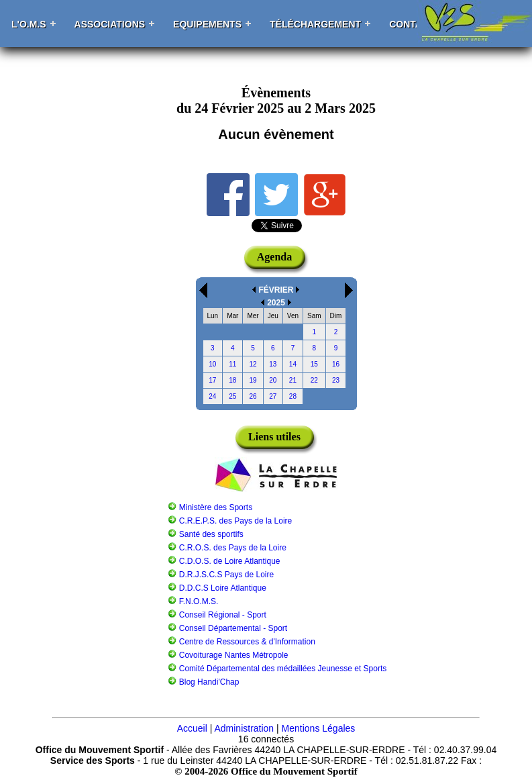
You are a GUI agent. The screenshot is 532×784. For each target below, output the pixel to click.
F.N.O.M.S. (199, 601)
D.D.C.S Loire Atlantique (223, 588)
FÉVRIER (276, 290)
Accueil (192, 728)
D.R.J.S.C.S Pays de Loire (226, 575)
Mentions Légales (319, 728)
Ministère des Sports (216, 507)
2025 (276, 303)
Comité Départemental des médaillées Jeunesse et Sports (283, 669)
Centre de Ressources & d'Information (247, 642)
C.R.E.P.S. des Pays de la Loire (236, 521)
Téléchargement (315, 24)
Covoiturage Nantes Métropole (234, 655)
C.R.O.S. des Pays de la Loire (233, 548)
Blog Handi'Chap (209, 682)
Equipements (207, 24)
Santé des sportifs (211, 534)
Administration (244, 728)
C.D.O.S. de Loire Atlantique (230, 561)
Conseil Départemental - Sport (233, 628)
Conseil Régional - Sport (223, 615)
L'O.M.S (29, 24)
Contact (412, 24)
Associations (110, 24)
